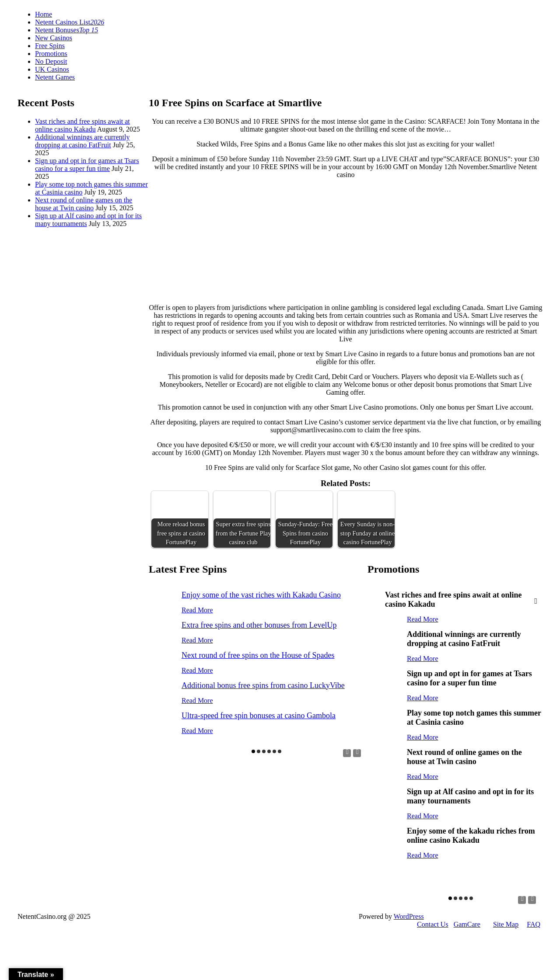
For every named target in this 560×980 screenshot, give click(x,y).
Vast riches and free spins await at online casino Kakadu (82, 125)
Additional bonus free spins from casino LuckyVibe (263, 685)
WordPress (409, 916)
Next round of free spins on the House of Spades (258, 655)
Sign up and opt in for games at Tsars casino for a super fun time (87, 165)
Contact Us (433, 924)
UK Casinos (52, 69)
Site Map (506, 924)
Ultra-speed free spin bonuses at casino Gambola (259, 716)
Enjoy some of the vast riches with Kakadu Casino (261, 595)
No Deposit (51, 61)
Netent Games (55, 77)
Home (44, 14)
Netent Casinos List (70, 22)
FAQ (534, 924)
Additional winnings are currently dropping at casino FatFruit (82, 141)
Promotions (51, 54)
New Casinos (54, 38)
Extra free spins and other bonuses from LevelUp (259, 625)
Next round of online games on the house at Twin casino (84, 204)
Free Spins (50, 46)
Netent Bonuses (66, 30)
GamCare (467, 924)
